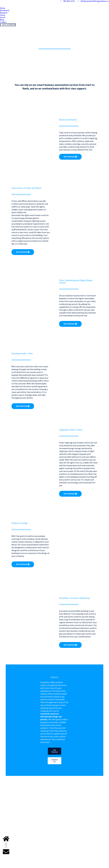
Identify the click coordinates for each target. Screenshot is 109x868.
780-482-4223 (67, 1)
